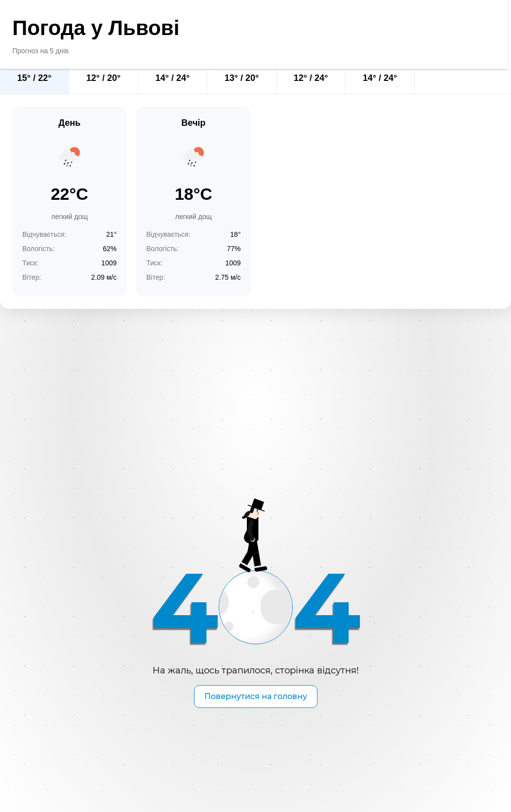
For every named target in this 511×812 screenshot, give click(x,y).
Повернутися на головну (256, 696)
